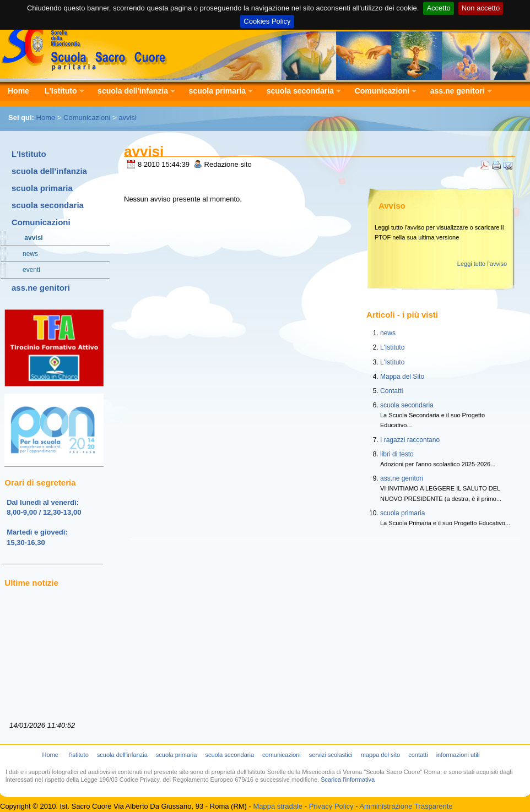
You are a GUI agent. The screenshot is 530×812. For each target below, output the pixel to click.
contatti (418, 755)
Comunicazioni (382, 91)
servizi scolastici (331, 755)
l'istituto (78, 755)
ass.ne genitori (457, 91)
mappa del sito (381, 755)
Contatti (391, 391)
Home (18, 91)
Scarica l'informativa (348, 780)
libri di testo (397, 454)
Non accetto (481, 8)
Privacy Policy (331, 806)
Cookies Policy (267, 21)
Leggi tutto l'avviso (482, 264)
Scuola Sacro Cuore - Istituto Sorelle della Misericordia (84, 47)
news (25, 254)
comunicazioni (282, 755)
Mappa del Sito (402, 377)
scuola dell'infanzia (132, 91)
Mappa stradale (278, 806)
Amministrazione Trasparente (406, 806)
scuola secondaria (300, 91)
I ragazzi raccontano (410, 440)
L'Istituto (61, 91)
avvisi (128, 118)
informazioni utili (458, 755)
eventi (26, 270)
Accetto (438, 8)
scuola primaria (217, 91)
